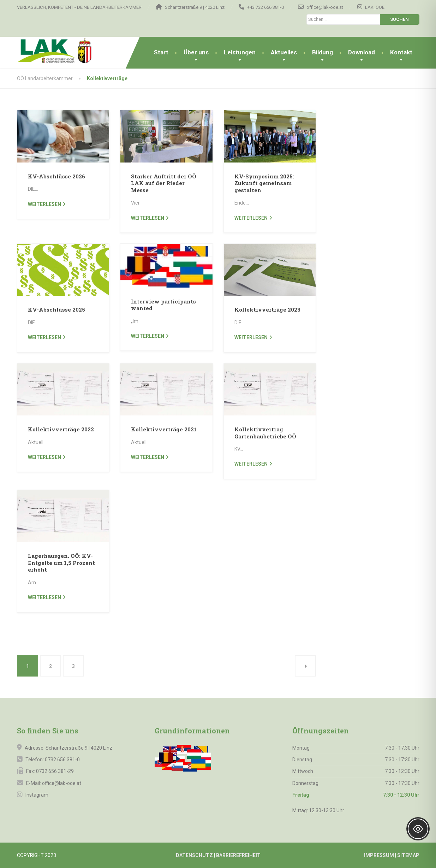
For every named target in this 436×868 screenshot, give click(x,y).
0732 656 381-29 (55, 771)
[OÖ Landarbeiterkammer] (67, 51)
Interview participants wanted (163, 305)
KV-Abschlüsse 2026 (56, 176)
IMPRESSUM (379, 855)
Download (362, 52)
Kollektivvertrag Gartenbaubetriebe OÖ (265, 433)
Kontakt (401, 52)
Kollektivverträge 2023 (267, 309)
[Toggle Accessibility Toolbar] (418, 829)
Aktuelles (284, 52)
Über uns (196, 52)
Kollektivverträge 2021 (164, 429)
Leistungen (240, 52)
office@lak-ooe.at (61, 783)
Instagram (36, 795)
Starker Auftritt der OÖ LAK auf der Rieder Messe (164, 183)
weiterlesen (44, 204)
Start (161, 52)
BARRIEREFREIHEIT (238, 855)
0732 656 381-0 (62, 760)
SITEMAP (408, 855)
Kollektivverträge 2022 (61, 429)
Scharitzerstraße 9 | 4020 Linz (79, 748)
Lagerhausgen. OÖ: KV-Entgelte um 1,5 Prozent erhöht (61, 563)
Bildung (322, 52)
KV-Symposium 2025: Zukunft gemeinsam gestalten (264, 183)
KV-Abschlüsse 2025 (56, 309)
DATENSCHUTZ (194, 855)
